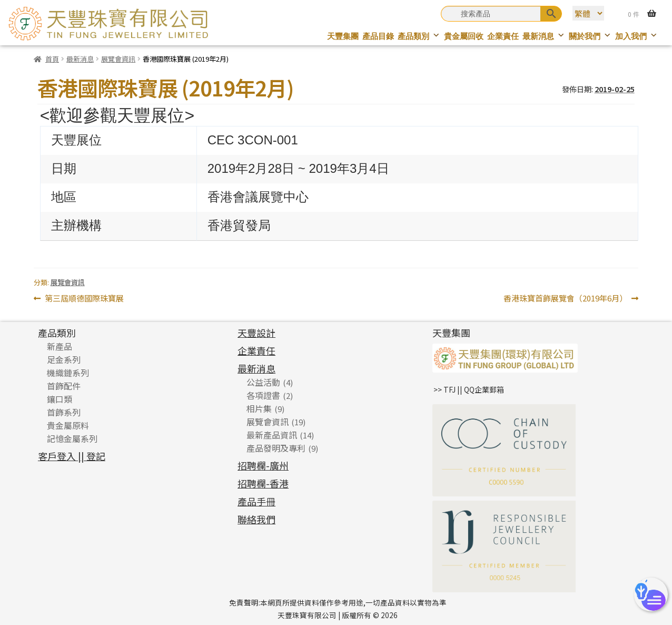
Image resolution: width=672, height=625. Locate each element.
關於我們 (590, 36)
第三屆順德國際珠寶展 (84, 299)
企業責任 (503, 36)
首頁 (52, 59)
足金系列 (64, 359)
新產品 (60, 346)
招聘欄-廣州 (263, 465)
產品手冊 (256, 501)
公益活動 (263, 382)
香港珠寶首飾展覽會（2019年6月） (565, 299)
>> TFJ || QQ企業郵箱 (469, 389)
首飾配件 (64, 386)
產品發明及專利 (276, 448)
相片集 (259, 408)
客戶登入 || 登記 (72, 456)
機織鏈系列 (68, 373)
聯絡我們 (256, 519)
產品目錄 (378, 36)
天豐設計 (256, 333)
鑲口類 (60, 399)
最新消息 (544, 36)
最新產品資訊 (272, 435)
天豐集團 (343, 36)
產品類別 (419, 36)
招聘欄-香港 (263, 483)
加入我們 (636, 36)
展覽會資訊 (118, 59)
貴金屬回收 (464, 36)
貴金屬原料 (68, 425)
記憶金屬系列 (72, 438)
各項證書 (263, 395)
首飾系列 (64, 412)
